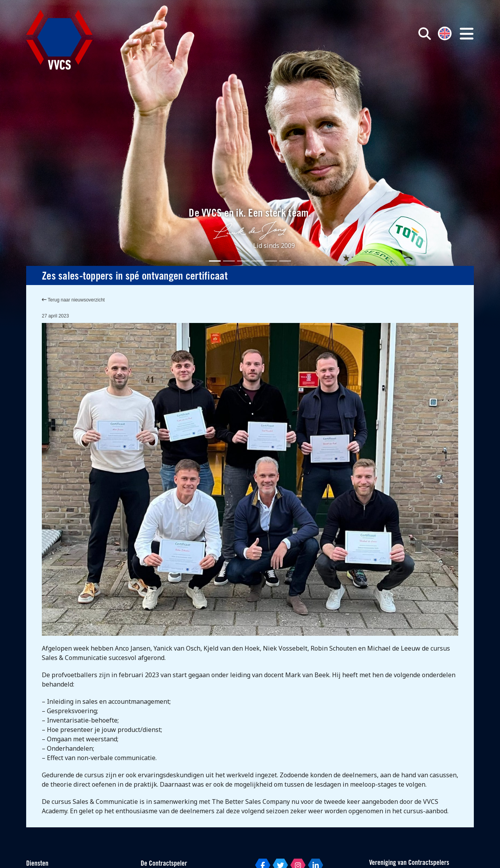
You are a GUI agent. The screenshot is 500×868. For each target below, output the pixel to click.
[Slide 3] (243, 261)
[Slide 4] (257, 261)
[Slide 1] (215, 261)
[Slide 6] (285, 261)
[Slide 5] (271, 261)
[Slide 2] (229, 261)
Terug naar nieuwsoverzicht (73, 300)
